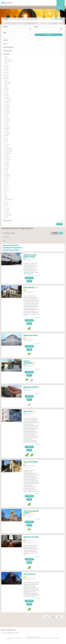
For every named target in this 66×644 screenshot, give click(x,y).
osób (5, 33)
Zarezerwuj (29, 278)
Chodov (7, 142)
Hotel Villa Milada (31, 462)
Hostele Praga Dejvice (11, 250)
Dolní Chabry (8, 153)
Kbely (6, 197)
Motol (6, 87)
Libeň (6, 180)
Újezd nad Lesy (8, 100)
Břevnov (7, 168)
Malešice (7, 135)
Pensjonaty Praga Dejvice (12, 248)
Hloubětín (7, 144)
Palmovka (7, 74)
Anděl (6, 57)
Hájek (6, 146)
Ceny (4, 240)
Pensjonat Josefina (31, 537)
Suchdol (7, 122)
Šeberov (7, 96)
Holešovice (7, 177)
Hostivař (7, 210)
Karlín (6, 202)
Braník (6, 171)
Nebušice (7, 84)
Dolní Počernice (8, 149)
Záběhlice (7, 102)
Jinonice (7, 206)
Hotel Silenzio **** (31, 287)
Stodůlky (7, 131)
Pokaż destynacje (58, 19)
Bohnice (7, 173)
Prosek (6, 70)
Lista (61, 233)
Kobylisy (7, 182)
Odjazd (36, 27)
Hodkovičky (7, 160)
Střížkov (7, 124)
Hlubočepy (7, 175)
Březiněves (7, 166)
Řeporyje (7, 66)
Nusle (6, 80)
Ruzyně (7, 93)
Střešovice (7, 127)
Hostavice (7, 213)
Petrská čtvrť (8, 59)
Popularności (6, 237)
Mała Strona (8, 98)
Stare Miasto (8, 133)
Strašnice (7, 129)
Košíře (6, 195)
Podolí (6, 72)
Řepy (6, 63)
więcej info (37, 275)
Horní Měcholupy (9, 199)
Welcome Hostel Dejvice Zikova (30, 256)
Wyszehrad (7, 107)
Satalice (7, 77)
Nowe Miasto (8, 82)
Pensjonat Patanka (31, 387)
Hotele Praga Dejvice (11, 245)
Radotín (7, 68)
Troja (6, 115)
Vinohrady (7, 111)
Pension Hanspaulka (28, 362)
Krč (6, 193)
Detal (29, 281)
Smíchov (7, 118)
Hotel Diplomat (29, 574)
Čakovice (7, 162)
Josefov (7, 204)
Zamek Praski (27, 272)
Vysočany (7, 104)
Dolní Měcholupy (9, 151)
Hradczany (7, 208)
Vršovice (7, 109)
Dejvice (7, 155)
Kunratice (7, 191)
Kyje (6, 188)
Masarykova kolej (30, 335)
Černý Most (8, 157)
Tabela (55, 233)
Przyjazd (5, 27)
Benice (6, 140)
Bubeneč (7, 164)
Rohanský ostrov (9, 61)
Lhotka (6, 184)
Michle (6, 91)
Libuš (6, 138)
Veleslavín (7, 113)
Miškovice (7, 89)
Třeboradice (8, 120)
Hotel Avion (28, 411)
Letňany (7, 186)
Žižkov (6, 217)
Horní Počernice (9, 215)
